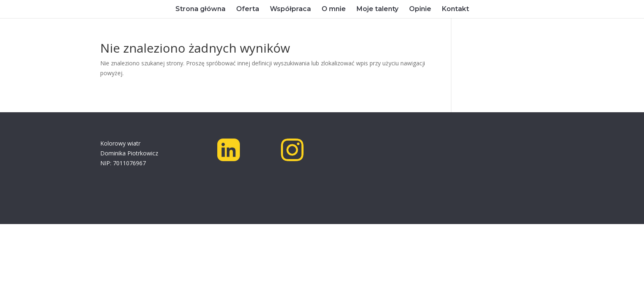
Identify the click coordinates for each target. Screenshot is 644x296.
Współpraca (290, 9)
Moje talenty (377, 9)
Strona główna (200, 9)
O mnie (334, 9)
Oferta (248, 9)
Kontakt (455, 9)
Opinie (420, 9)
